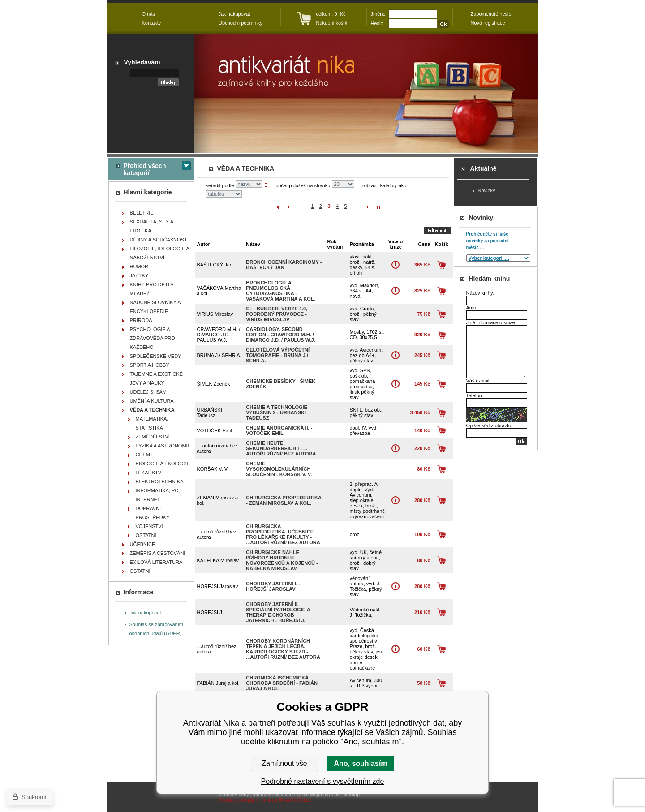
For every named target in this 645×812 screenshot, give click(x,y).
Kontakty (152, 23)
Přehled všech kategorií (145, 169)
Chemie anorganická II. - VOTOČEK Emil (279, 430)
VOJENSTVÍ (149, 526)
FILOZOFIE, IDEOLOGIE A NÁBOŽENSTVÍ (160, 253)
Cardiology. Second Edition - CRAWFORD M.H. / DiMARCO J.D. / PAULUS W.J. (280, 335)
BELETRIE (142, 213)
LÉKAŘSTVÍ (149, 473)
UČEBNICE (143, 544)
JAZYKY (139, 275)
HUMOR (139, 266)
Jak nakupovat (145, 613)
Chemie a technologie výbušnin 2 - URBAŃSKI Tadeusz (277, 412)
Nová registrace (488, 23)
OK (521, 441)
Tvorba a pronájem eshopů (248, 800)
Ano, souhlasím (360, 763)
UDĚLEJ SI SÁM (148, 392)
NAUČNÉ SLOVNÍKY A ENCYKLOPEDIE (155, 307)
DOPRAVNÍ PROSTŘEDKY (153, 513)
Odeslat (437, 230)
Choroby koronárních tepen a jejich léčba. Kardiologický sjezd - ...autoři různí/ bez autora (283, 649)
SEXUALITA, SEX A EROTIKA (152, 226)
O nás (148, 14)
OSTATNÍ (146, 535)
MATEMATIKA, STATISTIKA (152, 423)
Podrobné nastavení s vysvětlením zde (323, 781)
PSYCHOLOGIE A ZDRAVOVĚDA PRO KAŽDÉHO (153, 338)
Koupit (441, 265)
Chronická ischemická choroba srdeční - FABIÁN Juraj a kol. (282, 683)
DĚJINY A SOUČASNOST (159, 240)
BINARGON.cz (295, 800)
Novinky (487, 190)
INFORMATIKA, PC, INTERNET (158, 495)
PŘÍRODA (141, 320)
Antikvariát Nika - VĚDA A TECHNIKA (366, 93)
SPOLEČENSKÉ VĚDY (156, 356)
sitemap (351, 795)
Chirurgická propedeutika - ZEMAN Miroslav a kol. (284, 500)
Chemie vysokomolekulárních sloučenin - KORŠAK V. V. (279, 469)
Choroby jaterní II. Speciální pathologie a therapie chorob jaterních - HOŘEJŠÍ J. (278, 612)
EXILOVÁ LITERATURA (156, 562)
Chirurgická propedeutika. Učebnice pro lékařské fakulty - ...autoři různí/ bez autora (283, 534)
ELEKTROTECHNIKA (160, 481)
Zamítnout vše (284, 763)
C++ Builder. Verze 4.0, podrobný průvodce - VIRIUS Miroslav (277, 314)
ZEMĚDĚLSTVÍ (153, 437)
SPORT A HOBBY (150, 365)
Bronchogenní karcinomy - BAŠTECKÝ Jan (284, 265)
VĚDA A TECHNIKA (152, 410)
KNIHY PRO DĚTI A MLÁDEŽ (152, 289)
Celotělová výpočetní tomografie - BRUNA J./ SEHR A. (278, 355)
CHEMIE (145, 455)
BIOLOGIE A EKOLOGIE (163, 464)
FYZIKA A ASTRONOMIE (163, 446)
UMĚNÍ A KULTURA (152, 401)
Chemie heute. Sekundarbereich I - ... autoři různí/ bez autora (281, 448)
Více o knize (396, 265)
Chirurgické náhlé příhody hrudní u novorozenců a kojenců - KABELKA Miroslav (282, 560)
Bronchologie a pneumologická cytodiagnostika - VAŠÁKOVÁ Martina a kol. (280, 291)
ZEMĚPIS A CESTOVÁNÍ (158, 553)
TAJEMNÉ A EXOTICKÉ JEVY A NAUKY (156, 378)
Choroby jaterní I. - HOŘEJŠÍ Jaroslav (273, 586)
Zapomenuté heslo (491, 14)
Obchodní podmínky (241, 23)
